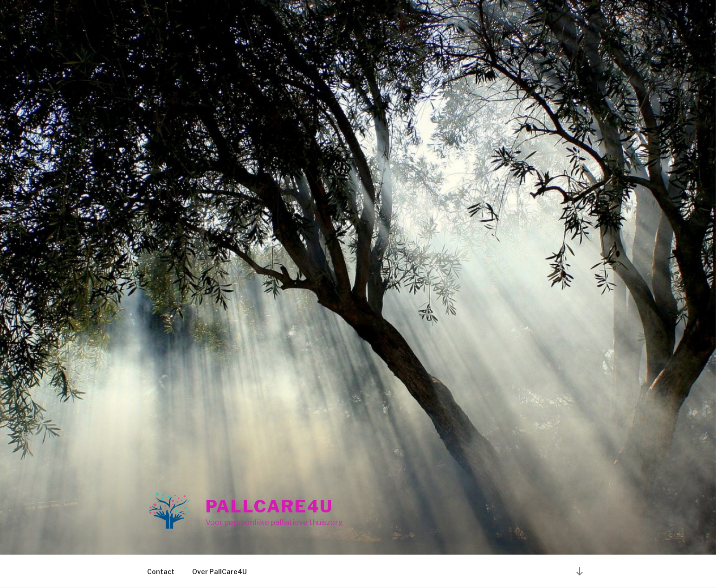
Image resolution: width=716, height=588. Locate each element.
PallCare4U (270, 506)
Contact (161, 572)
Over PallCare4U (219, 572)
